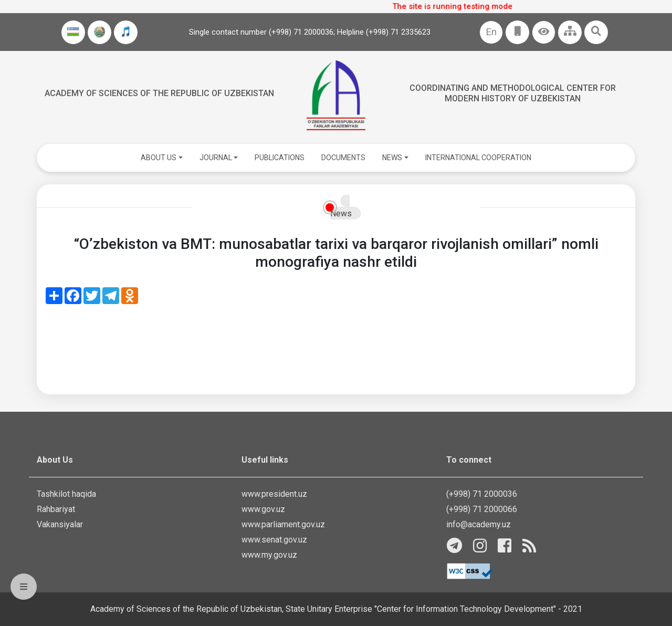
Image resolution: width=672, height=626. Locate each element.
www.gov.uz (263, 509)
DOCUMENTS (343, 158)
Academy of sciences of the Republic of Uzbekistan (159, 93)
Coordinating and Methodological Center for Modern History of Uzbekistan (513, 93)
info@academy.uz (479, 524)
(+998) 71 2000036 (482, 494)
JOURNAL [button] (216, 158)
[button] (544, 32)
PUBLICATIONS (280, 158)
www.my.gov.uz (269, 555)
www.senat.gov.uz (274, 540)
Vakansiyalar (60, 524)
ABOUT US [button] (159, 158)
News (341, 213)
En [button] (491, 32)
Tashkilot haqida (66, 494)
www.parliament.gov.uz (283, 524)
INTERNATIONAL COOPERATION (478, 158)
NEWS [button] (392, 158)
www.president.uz (274, 494)
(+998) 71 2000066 (482, 509)
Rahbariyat (56, 509)
